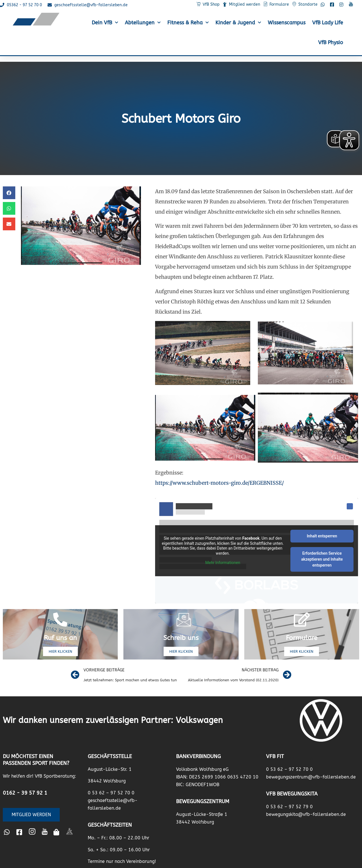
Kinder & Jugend (238, 23)
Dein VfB (105, 23)
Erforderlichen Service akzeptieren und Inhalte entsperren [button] (322, 559)
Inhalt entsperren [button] (322, 536)
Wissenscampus (287, 23)
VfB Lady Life (328, 23)
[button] (9, 193)
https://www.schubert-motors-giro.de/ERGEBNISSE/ (219, 483)
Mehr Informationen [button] (223, 563)
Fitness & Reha (188, 23)
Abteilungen (143, 23)
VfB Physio (331, 42)
